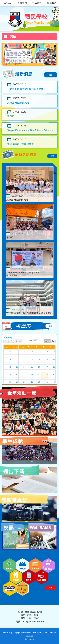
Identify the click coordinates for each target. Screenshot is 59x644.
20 (42, 62)
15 (22, 62)
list (53, 341)
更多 (51, 75)
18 (34, 62)
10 (42, 60)
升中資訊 (37, 3)
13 (54, 60)
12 (50, 60)
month (48, 341)
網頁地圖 (7, 633)
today (18, 341)
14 (18, 62)
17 (30, 62)
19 (38, 62)
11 (46, 60)
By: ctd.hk (30, 639)
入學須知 (22, 3)
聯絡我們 (52, 3)
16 (26, 62)
